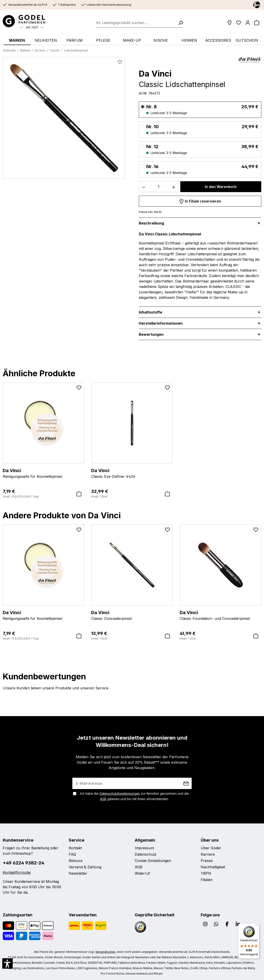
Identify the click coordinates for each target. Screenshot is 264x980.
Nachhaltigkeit (213, 867)
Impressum (144, 848)
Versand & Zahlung (85, 867)
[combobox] (136, 23)
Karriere (208, 854)
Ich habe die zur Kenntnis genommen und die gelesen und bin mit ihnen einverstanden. (134, 796)
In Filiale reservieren (200, 200)
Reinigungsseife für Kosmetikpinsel (44, 473)
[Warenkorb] (257, 23)
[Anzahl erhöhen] (174, 187)
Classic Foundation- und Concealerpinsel (220, 615)
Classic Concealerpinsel (132, 615)
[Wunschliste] (239, 23)
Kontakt (75, 848)
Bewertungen (151, 334)
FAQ (72, 854)
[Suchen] (179, 23)
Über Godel (211, 848)
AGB (103, 799)
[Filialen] (230, 23)
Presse (207, 861)
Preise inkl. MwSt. (150, 212)
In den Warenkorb (221, 187)
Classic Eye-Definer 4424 (132, 473)
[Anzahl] (159, 187)
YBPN (206, 873)
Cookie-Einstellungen (153, 861)
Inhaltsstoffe (150, 312)
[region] (64, 120)
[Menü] (257, 926)
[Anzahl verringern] (144, 187)
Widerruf (142, 873)
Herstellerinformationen (161, 323)
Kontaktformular (17, 872)
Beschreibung (151, 223)
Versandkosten (105, 952)
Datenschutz (146, 854)
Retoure (76, 861)
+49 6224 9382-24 (23, 863)
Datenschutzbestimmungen (120, 793)
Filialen (207, 880)
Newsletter (78, 873)
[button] (7, 963)
